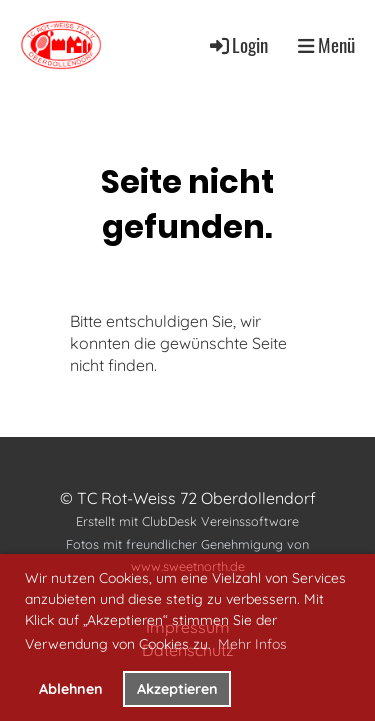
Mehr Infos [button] (252, 644)
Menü (326, 45)
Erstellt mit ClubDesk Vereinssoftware (187, 521)
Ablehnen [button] (71, 689)
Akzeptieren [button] (177, 689)
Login (237, 44)
